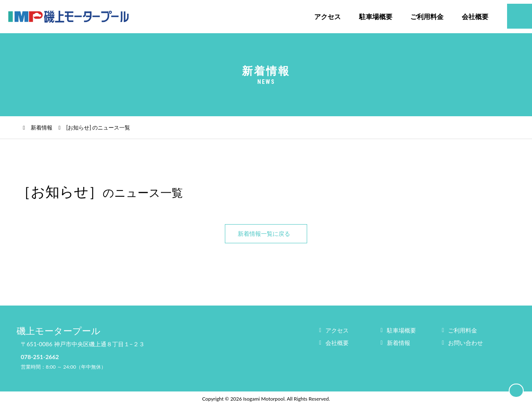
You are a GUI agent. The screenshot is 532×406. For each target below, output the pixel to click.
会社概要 (475, 16)
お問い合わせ (465, 343)
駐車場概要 (376, 16)
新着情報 (42, 127)
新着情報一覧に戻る (264, 234)
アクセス (328, 16)
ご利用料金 (427, 16)
